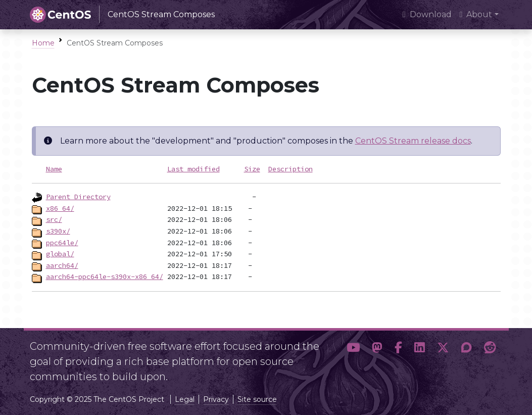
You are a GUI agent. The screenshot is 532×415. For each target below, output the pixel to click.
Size (252, 169)
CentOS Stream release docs (413, 141)
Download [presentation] (427, 14)
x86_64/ (60, 208)
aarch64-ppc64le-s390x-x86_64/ (105, 276)
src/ (54, 219)
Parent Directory (78, 197)
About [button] (476, 14)
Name (54, 169)
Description (291, 169)
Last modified (194, 169)
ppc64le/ (62, 243)
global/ (60, 254)
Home (43, 43)
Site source (257, 399)
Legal (185, 399)
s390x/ (58, 231)
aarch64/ (62, 265)
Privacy (216, 399)
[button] (353, 357)
